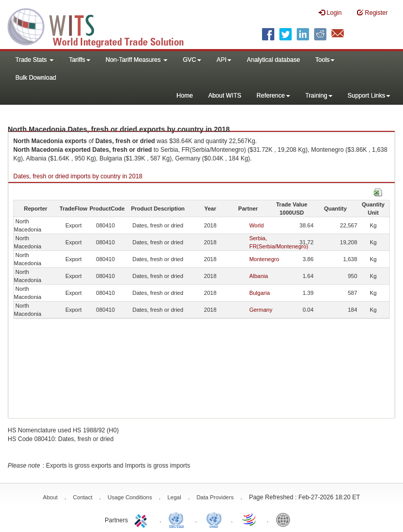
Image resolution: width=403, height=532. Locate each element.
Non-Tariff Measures (137, 60)
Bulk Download (36, 78)
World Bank (286, 519)
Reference (273, 96)
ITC (143, 519)
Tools (325, 60)
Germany (261, 310)
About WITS (225, 96)
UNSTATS (214, 519)
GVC (192, 60)
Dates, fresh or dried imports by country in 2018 (78, 176)
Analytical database (273, 60)
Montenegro (264, 259)
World (257, 225)
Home (185, 96)
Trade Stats (34, 60)
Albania (259, 276)
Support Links (369, 96)
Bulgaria (259, 293)
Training (319, 96)
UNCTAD (178, 519)
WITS (102, 26)
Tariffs (80, 60)
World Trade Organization (250, 519)
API (224, 60)
